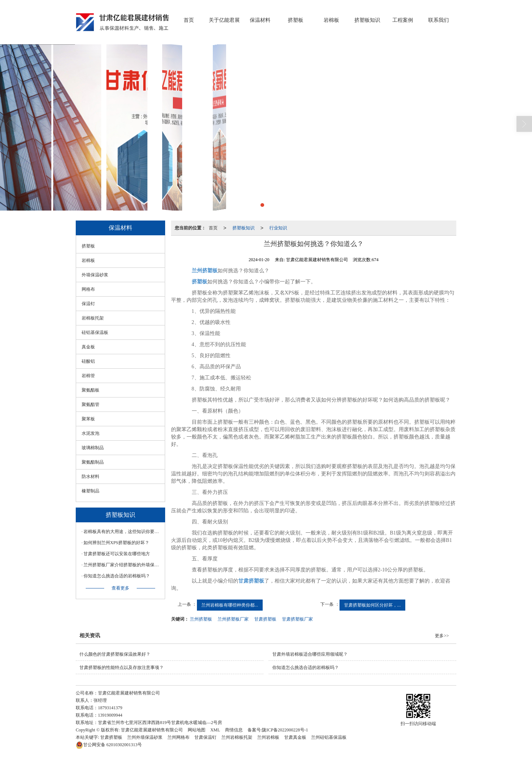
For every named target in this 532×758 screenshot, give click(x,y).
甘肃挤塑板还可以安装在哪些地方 (117, 554)
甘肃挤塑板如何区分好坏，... (372, 605)
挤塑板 (296, 20)
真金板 (88, 347)
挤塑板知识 (367, 20)
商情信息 (234, 730)
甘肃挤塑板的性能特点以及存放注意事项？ (122, 667)
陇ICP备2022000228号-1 (285, 730)
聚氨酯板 (91, 390)
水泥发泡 (91, 433)
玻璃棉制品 (93, 448)
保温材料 (260, 20)
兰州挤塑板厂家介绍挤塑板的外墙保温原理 (122, 565)
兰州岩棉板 (268, 737)
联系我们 (439, 20)
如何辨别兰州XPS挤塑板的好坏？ (116, 543)
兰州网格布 (178, 737)
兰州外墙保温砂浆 (145, 737)
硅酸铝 (88, 361)
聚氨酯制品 (93, 462)
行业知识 (278, 228)
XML (215, 730)
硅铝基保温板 (95, 332)
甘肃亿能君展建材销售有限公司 (152, 730)
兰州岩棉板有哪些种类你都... (230, 605)
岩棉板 (331, 20)
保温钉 (88, 304)
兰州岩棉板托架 (237, 737)
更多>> (442, 636)
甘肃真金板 (295, 737)
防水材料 (91, 477)
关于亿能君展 (224, 20)
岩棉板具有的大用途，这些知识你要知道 (122, 532)
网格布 (88, 289)
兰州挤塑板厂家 (233, 619)
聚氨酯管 (91, 404)
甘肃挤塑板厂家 (297, 619)
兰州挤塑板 (201, 619)
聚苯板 (88, 419)
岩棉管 (88, 376)
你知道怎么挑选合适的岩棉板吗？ (117, 576)
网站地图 (197, 730)
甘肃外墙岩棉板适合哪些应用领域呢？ (310, 654)
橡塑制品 (91, 491)
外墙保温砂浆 (95, 275)
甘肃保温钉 (205, 737)
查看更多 (120, 588)
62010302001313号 (109, 745)
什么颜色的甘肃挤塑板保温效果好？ (115, 654)
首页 (189, 20)
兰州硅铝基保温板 (329, 737)
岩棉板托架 (93, 318)
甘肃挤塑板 (265, 619)
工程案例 (403, 20)
